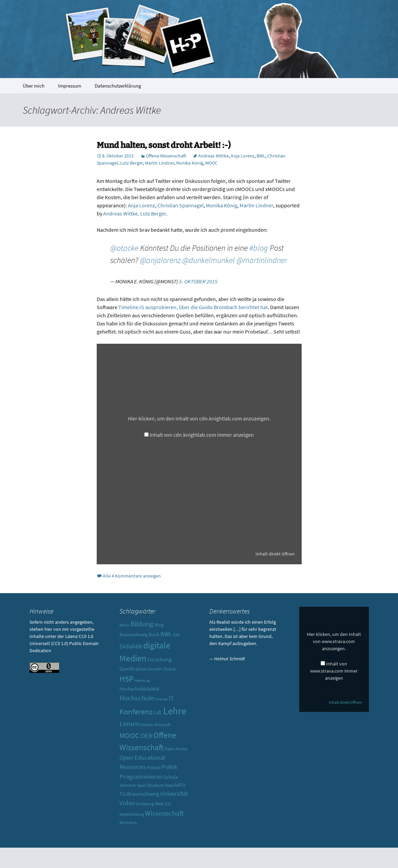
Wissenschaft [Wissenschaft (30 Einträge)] (164, 813)
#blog (259, 248)
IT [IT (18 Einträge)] (171, 698)
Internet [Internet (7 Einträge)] (161, 699)
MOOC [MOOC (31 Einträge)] (129, 735)
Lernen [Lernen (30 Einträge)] (129, 724)
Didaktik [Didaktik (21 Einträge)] (131, 646)
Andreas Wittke (213, 156)
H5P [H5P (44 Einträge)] (127, 679)
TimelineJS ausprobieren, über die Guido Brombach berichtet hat (193, 307)
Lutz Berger (131, 163)
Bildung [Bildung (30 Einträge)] (142, 624)
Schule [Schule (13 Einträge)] (171, 777)
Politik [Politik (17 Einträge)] (169, 767)
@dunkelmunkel (209, 260)
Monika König (190, 163)
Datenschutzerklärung (118, 86)
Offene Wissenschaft (166, 156)
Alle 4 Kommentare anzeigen (132, 576)
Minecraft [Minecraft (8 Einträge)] (162, 725)
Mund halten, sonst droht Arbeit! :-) (164, 145)
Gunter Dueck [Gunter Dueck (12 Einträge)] (162, 669)
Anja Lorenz (243, 156)
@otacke (124, 248)
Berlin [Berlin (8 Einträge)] (125, 625)
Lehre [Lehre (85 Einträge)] (175, 711)
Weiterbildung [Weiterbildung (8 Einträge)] (132, 814)
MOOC (211, 163)
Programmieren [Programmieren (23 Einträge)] (141, 776)
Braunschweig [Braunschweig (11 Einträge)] (134, 635)
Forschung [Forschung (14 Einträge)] (159, 659)
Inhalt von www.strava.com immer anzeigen (334, 671)
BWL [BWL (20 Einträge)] (166, 634)
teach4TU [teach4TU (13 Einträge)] (175, 785)
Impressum (70, 86)
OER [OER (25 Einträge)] (146, 735)
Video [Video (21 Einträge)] (127, 803)
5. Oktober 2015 (198, 281)
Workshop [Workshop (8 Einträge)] (128, 823)
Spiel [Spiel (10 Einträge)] (141, 785)
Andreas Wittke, (121, 213)
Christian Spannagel (181, 205)
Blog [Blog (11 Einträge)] (159, 625)
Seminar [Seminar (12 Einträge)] (128, 785)
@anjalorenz (160, 260)
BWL (261, 156)
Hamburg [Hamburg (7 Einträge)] (142, 681)
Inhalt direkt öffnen (275, 554)
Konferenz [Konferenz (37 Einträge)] (136, 711)
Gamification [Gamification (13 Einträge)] (133, 669)
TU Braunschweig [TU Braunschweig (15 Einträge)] (139, 794)
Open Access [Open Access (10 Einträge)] (176, 749)
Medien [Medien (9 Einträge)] (147, 725)
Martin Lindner (159, 163)
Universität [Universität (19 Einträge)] (174, 794)
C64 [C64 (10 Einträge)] (176, 635)
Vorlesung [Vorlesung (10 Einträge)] (145, 804)
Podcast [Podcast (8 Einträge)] (154, 768)
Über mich (34, 86)
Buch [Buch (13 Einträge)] (154, 634)
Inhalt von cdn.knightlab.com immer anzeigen (202, 435)
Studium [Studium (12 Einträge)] (156, 785)
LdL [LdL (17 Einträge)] (158, 712)
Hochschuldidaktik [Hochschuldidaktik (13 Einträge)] (139, 689)
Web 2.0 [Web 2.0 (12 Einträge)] (163, 804)
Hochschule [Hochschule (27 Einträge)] (137, 698)
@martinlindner (262, 260)
